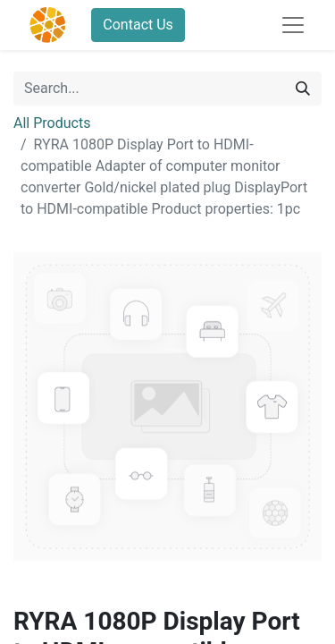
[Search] (303, 89)
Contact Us (138, 25)
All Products (52, 123)
